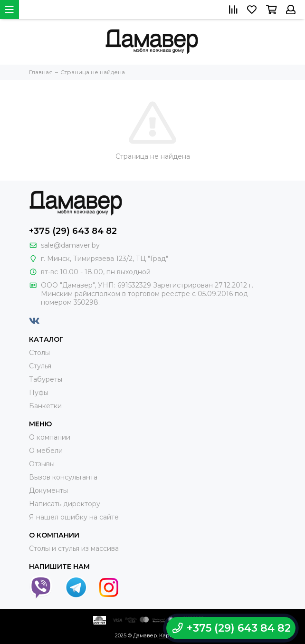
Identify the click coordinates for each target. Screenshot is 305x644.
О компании (50, 437)
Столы (39, 353)
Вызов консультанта (63, 477)
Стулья (40, 366)
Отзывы (42, 464)
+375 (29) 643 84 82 (73, 231)
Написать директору (65, 504)
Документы (48, 490)
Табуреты (46, 379)
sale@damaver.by (70, 245)
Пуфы (39, 393)
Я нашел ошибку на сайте (74, 517)
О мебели (46, 451)
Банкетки (45, 406)
